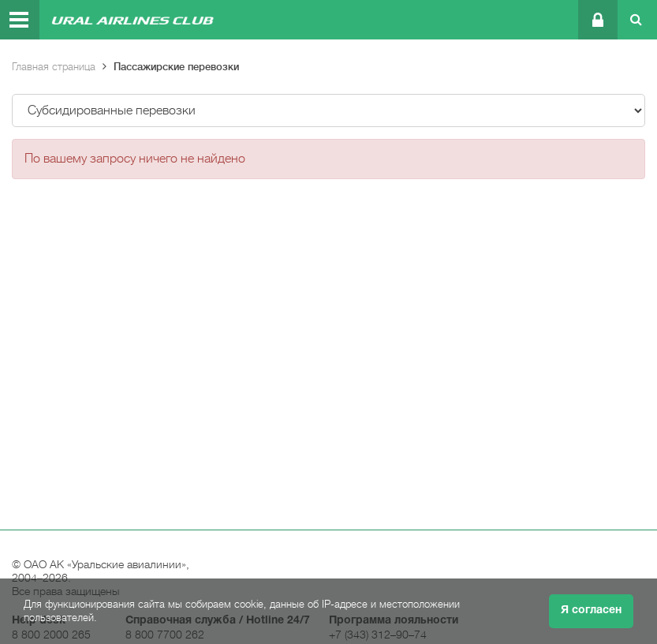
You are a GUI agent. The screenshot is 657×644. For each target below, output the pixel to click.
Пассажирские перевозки (176, 67)
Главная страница (54, 67)
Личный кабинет (597, 20)
